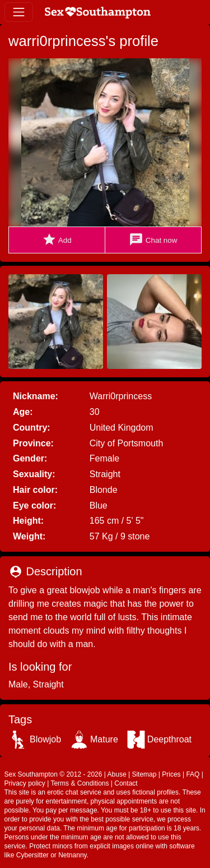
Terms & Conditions (80, 783)
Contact (126, 783)
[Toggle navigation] (19, 12)
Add (57, 240)
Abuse (117, 774)
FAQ (193, 774)
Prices (171, 774)
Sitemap (144, 774)
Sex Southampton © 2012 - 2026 (53, 774)
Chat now (153, 240)
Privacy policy (25, 783)
